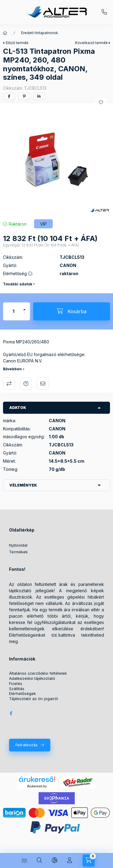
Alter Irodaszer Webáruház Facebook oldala (11, 713)
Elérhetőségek (22, 694)
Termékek (18, 552)
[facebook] (9, 96)
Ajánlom (43, 384)
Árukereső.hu (37, 786)
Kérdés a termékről (26, 384)
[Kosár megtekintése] (89, 860)
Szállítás (17, 689)
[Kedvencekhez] (101, 102)
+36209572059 (104, 12)
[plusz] (24, 307)
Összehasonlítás (9, 384)
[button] (56, 160)
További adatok (18, 284)
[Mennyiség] (14, 311)
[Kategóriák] (24, 860)
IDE (54, 635)
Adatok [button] (18, 408)
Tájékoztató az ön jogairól (33, 699)
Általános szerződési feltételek (38, 673)
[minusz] (24, 316)
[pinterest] (24, 96)
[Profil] (70, 860)
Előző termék (17, 43)
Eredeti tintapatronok (40, 33)
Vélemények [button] (23, 485)
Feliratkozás (27, 745)
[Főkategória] (5, 33)
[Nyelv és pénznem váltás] (55, 860)
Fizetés (16, 684)
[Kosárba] (72, 311)
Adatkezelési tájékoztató (32, 678)
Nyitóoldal (18, 545)
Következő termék (91, 43)
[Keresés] (39, 860)
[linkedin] (39, 96)
